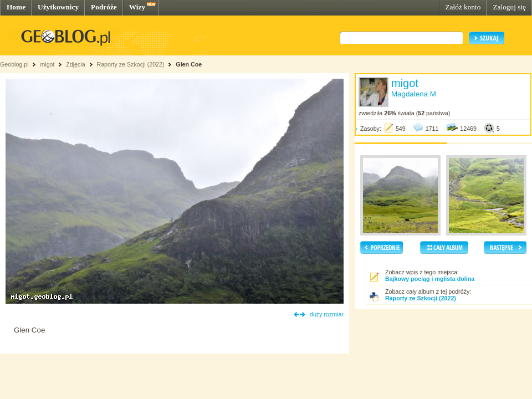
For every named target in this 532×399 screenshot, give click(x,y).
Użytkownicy (58, 7)
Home (16, 7)
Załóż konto (463, 7)
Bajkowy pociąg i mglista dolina (430, 279)
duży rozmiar (327, 314)
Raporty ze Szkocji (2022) (131, 64)
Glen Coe (189, 64)
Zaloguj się (509, 7)
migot (47, 64)
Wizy (137, 7)
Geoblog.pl (14, 64)
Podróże (104, 7)
